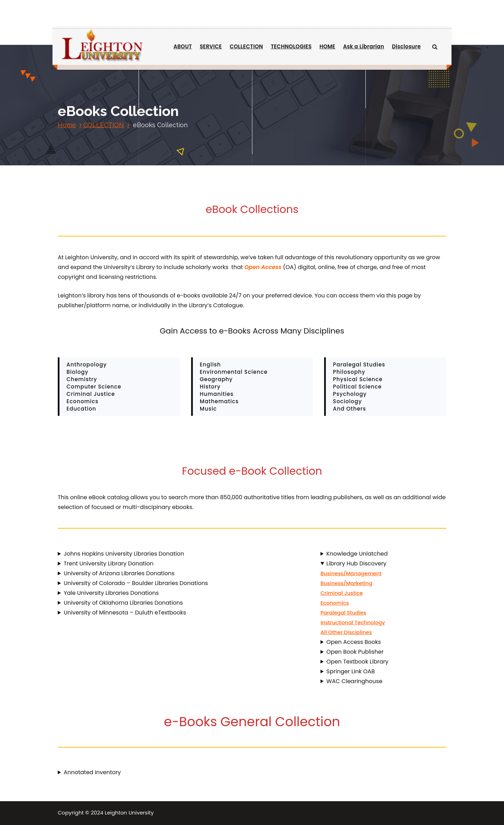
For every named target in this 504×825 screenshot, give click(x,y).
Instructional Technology (353, 622)
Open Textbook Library (358, 662)
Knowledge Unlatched (357, 554)
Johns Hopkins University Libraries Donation (124, 554)
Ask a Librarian (363, 46)
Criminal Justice (342, 593)
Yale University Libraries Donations (111, 593)
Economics (335, 603)
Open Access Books (354, 642)
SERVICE (211, 46)
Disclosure (406, 46)
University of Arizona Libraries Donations (119, 573)
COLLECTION (246, 46)
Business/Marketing (346, 583)
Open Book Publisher (355, 652)
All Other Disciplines (346, 632)
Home (67, 125)
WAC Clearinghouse (355, 681)
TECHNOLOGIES (291, 46)
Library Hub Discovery (357, 563)
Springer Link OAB (351, 671)
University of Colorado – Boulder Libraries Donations (136, 583)
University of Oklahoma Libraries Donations (123, 603)
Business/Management (351, 573)
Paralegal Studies (343, 613)
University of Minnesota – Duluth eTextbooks (125, 613)
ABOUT (183, 46)
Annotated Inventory (92, 772)
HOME (327, 46)
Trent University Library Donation (109, 563)
